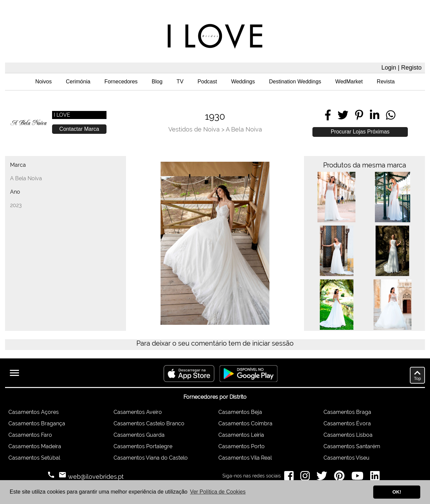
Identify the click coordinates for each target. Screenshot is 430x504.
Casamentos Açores (34, 412)
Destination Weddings (295, 82)
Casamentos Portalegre (143, 446)
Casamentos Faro (30, 435)
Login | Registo (401, 68)
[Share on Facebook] (328, 115)
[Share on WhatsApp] (391, 115)
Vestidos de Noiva (194, 129)
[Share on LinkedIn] (375, 115)
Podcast (207, 82)
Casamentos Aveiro (138, 412)
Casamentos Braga (347, 412)
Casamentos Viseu (347, 458)
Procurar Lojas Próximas (360, 132)
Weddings (243, 82)
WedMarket (349, 82)
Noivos (44, 82)
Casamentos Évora (347, 423)
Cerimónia (78, 82)
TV (180, 82)
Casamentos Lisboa (348, 435)
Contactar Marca (79, 129)
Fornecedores (121, 82)
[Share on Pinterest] (359, 115)
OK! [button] (397, 492)
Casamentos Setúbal (34, 458)
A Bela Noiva (244, 129)
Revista (386, 82)
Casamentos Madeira (35, 446)
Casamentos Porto (242, 446)
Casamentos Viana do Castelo (151, 458)
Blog (157, 82)
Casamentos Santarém (352, 446)
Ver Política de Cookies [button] (218, 492)
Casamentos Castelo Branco (149, 423)
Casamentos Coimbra (245, 423)
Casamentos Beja (240, 412)
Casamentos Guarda (139, 435)
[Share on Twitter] (343, 115)
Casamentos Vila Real (245, 458)
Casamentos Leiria (241, 435)
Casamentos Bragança (37, 423)
